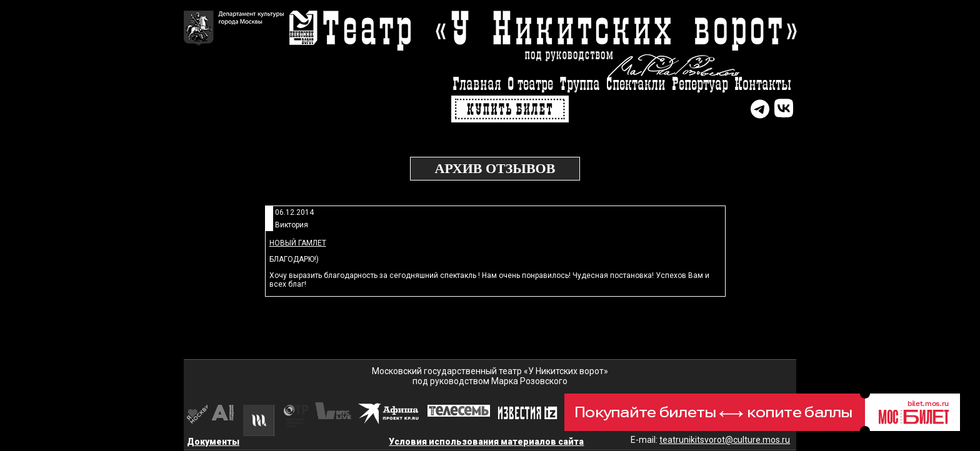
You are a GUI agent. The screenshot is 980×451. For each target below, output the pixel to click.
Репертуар (700, 85)
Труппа (580, 85)
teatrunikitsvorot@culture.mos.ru (725, 440)
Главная (477, 85)
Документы (213, 442)
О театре (530, 85)
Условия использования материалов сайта (486, 442)
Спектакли (636, 85)
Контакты (763, 85)
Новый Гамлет (298, 243)
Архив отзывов (495, 168)
